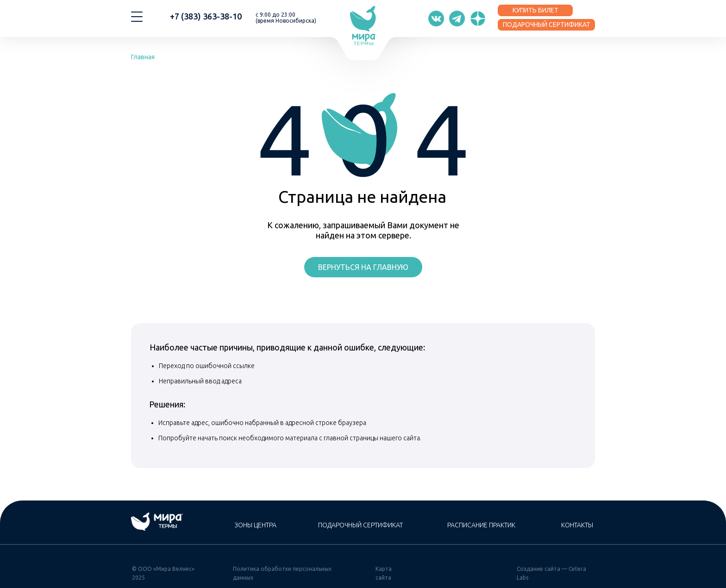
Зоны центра (255, 525)
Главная (143, 57)
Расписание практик (481, 525)
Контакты (577, 525)
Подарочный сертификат (360, 525)
